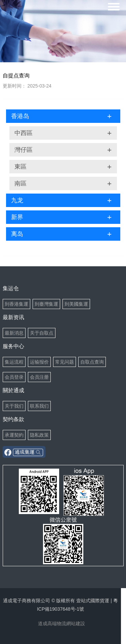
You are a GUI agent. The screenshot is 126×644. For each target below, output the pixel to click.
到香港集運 (16, 304)
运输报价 (39, 362)
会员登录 (14, 377)
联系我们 (39, 406)
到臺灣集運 (46, 304)
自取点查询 (92, 362)
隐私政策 (39, 435)
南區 (63, 183)
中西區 (63, 133)
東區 (63, 167)
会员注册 (39, 377)
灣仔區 (63, 150)
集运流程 (14, 362)
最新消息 (14, 333)
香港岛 (61, 116)
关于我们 (14, 406)
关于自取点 (42, 333)
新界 (61, 217)
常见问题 (65, 362)
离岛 (61, 234)
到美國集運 (76, 304)
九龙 (61, 200)
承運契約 (14, 435)
